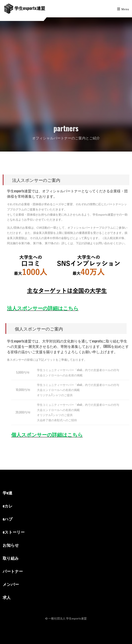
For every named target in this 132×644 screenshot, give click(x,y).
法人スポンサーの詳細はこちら (43, 308)
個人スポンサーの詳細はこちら (47, 434)
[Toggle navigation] (124, 9)
